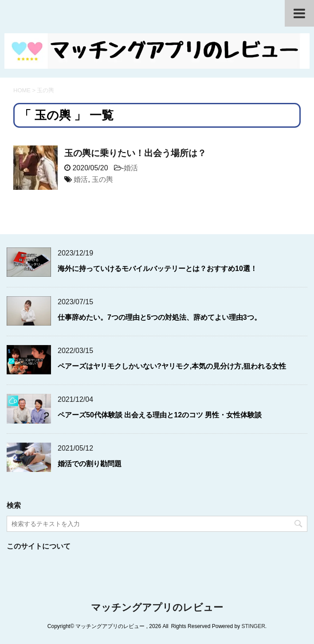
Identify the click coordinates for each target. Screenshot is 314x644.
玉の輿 (102, 179)
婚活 (131, 168)
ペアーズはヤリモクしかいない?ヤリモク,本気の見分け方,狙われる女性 (172, 366)
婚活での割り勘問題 (90, 464)
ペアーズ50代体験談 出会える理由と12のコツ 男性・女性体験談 (160, 415)
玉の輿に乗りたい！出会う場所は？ (135, 153)
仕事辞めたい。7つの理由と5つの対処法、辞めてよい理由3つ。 (159, 317)
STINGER (253, 626)
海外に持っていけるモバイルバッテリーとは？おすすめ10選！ (157, 269)
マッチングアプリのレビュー (157, 607)
